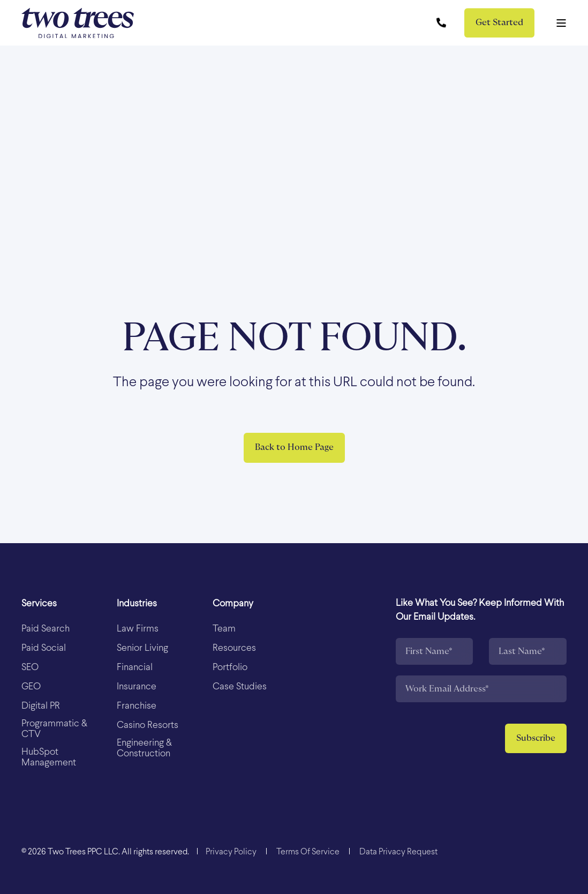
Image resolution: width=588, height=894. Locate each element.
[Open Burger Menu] (561, 23)
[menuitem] (46, 629)
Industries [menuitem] (137, 604)
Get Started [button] (499, 22)
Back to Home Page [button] (294, 447)
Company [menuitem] (233, 604)
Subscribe (536, 738)
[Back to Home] (78, 23)
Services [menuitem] (39, 604)
